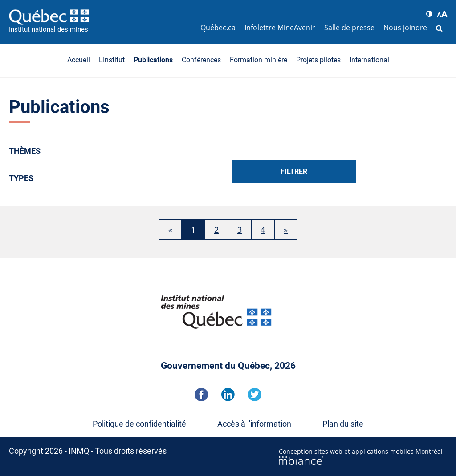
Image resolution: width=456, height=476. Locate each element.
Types (21, 178)
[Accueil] (102, 17)
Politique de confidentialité (139, 424)
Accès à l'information (254, 424)
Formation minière (259, 60)
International (369, 60)
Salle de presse (349, 28)
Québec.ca (218, 28)
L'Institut (112, 60)
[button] (429, 14)
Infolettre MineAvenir (280, 28)
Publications (153, 60)
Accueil (79, 60)
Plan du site (343, 424)
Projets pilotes (318, 60)
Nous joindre (405, 28)
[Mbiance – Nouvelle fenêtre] (363, 461)
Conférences (201, 60)
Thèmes (25, 151)
